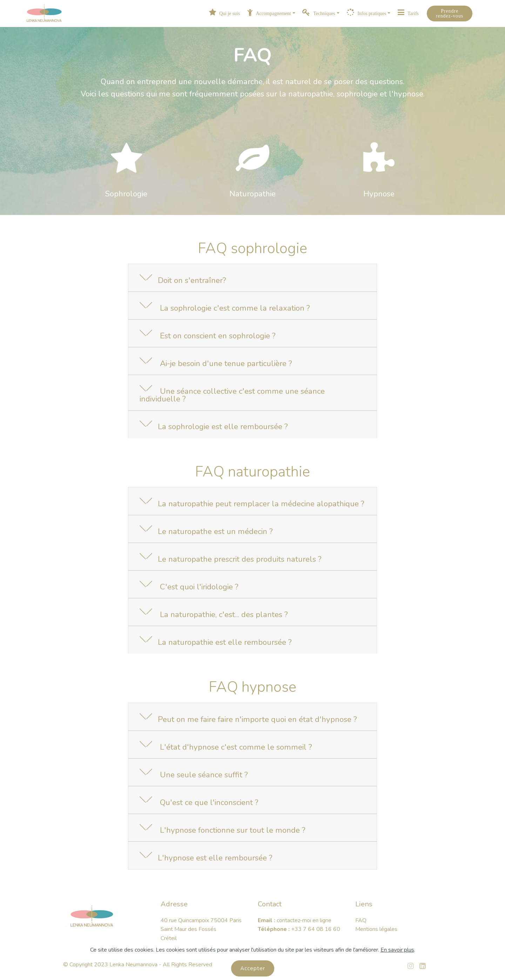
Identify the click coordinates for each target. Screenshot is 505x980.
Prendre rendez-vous (450, 13)
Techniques (319, 13)
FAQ (361, 920)
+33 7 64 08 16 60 (316, 929)
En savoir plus (397, 957)
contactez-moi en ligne (304, 920)
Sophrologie (126, 194)
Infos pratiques (366, 13)
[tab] (252, 278)
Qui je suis (224, 13)
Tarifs (408, 13)
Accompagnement (269, 13)
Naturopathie (252, 194)
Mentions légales (376, 929)
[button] (252, 278)
